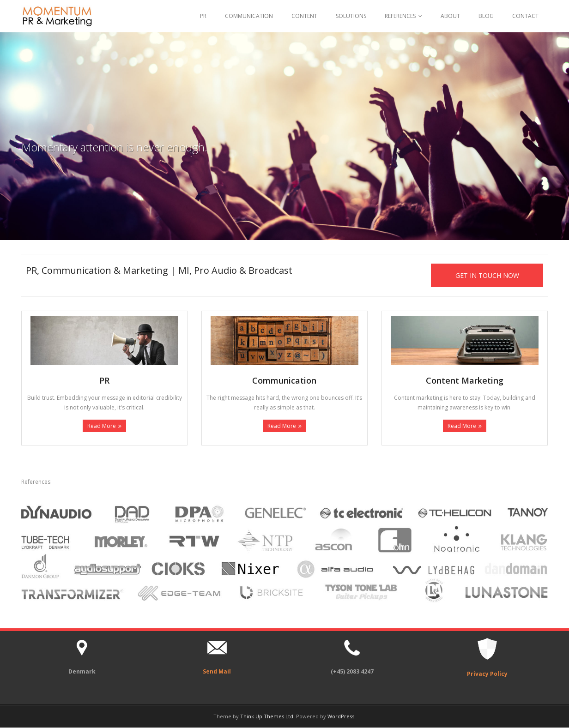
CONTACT (525, 16)
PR (203, 16)
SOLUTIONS (351, 16)
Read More (102, 426)
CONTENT (304, 16)
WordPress (341, 716)
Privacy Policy (487, 674)
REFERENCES (400, 16)
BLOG (486, 16)
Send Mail (217, 671)
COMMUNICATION (249, 16)
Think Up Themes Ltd (267, 716)
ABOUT (450, 16)
